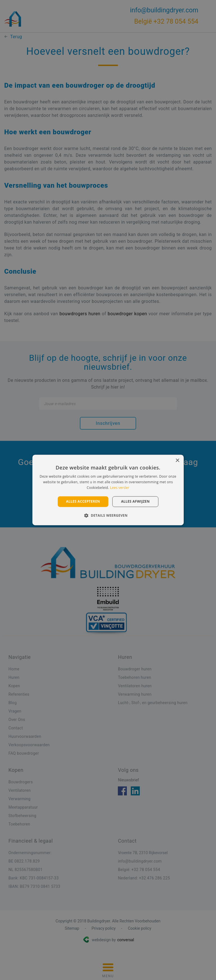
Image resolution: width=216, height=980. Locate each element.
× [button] (177, 461)
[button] (108, 516)
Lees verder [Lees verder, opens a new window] (120, 488)
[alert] (108, 490)
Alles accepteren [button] (83, 501)
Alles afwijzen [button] (135, 501)
